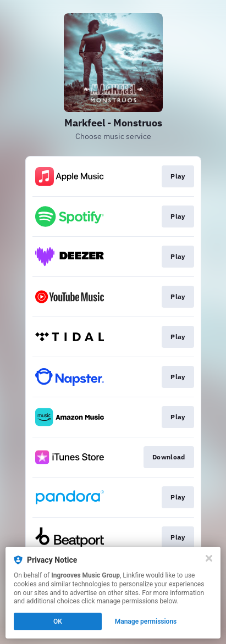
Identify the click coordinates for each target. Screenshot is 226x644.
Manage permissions (146, 621)
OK (58, 621)
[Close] (209, 558)
